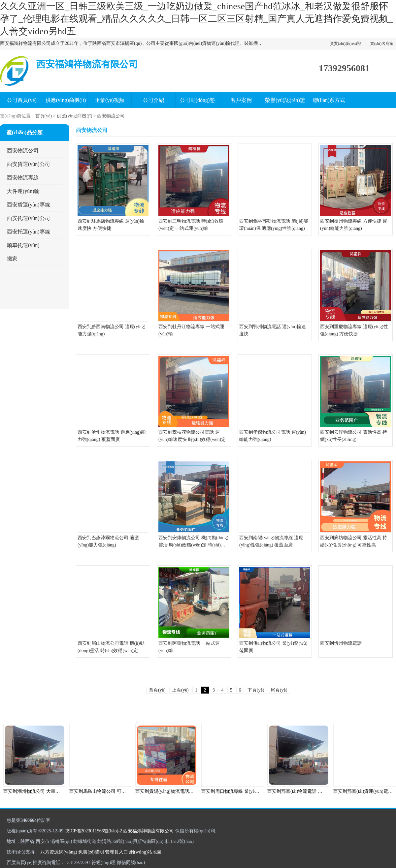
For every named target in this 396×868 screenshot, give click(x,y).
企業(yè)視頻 (110, 100)
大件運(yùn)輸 (23, 191)
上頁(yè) (180, 690)
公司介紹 (153, 100)
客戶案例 (241, 100)
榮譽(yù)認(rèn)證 (285, 100)
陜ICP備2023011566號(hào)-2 (93, 831)
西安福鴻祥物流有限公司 (148, 831)
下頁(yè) (256, 690)
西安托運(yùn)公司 (29, 218)
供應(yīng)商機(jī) (66, 100)
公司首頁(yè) (22, 100)
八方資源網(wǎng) (59, 852)
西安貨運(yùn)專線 (29, 205)
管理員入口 (116, 852)
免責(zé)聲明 (91, 852)
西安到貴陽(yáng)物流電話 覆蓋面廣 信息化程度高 (186, 791)
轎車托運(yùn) (23, 245)
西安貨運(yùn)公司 (29, 164)
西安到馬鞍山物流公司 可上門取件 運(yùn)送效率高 (122, 791)
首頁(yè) (44, 116)
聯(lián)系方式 (329, 100)
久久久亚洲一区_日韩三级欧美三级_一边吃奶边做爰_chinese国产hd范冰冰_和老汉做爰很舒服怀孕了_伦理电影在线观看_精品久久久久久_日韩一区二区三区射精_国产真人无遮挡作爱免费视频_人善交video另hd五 (196, 19)
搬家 (12, 259)
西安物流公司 (111, 116)
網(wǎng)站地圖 (145, 852)
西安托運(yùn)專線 (29, 232)
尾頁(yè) (279, 690)
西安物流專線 (23, 178)
